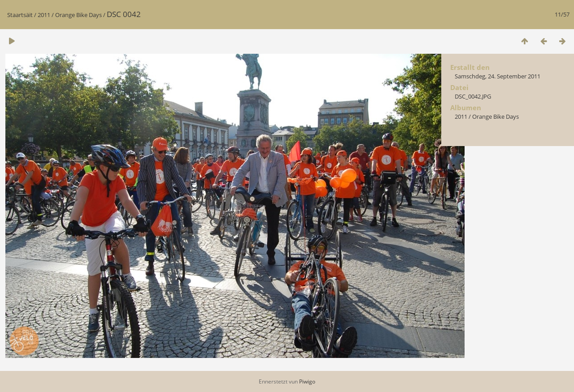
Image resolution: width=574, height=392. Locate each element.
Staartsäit (20, 15)
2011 (44, 15)
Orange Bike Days (78, 15)
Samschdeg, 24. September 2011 (498, 76)
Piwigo (307, 381)
